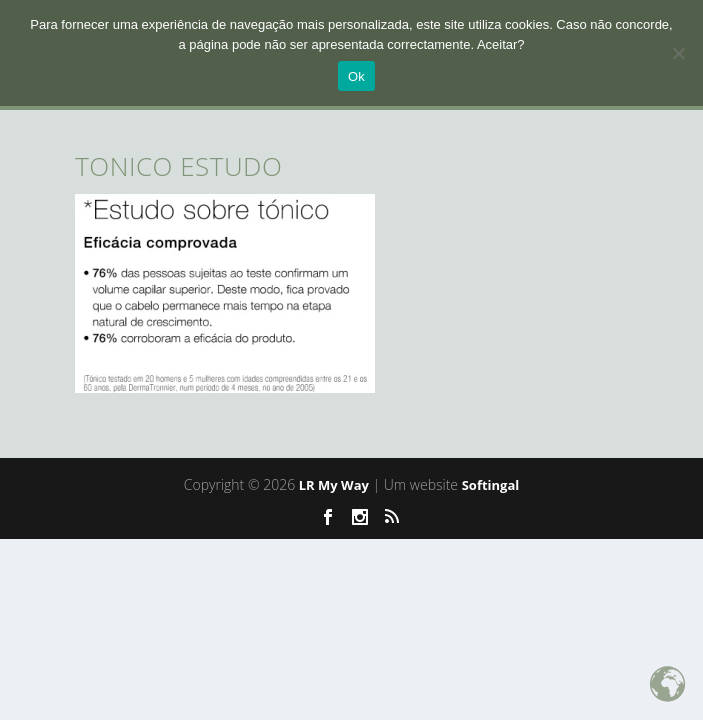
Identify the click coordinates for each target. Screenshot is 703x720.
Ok (356, 76)
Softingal (491, 485)
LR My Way (334, 485)
